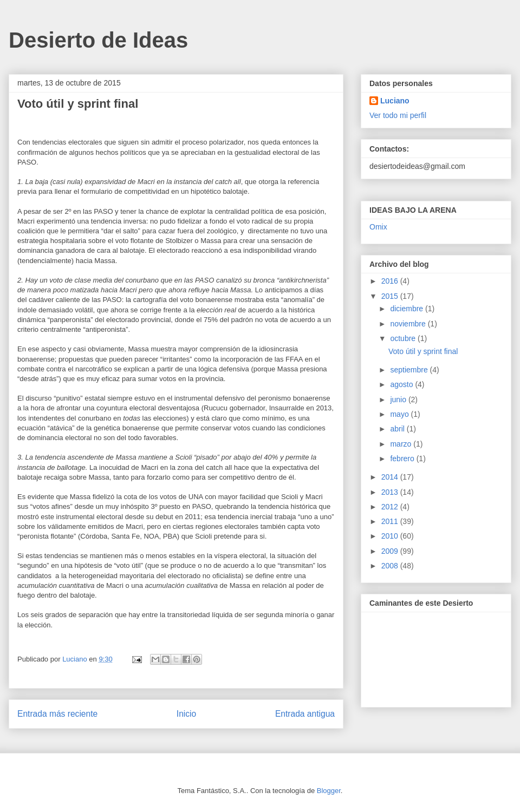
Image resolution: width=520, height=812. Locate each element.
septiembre (410, 370)
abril (398, 429)
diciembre (408, 309)
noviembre (409, 324)
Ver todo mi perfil (398, 115)
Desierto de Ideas (98, 40)
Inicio (186, 714)
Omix (378, 227)
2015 (391, 296)
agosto (402, 384)
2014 (391, 477)
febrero (403, 459)
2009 (391, 551)
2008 (391, 566)
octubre (404, 338)
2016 (391, 281)
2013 (391, 492)
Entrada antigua (305, 714)
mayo (400, 414)
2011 (391, 521)
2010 (391, 536)
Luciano (395, 101)
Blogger (329, 791)
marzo (402, 444)
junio (399, 400)
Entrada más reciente (57, 714)
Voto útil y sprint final (423, 351)
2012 (391, 507)
